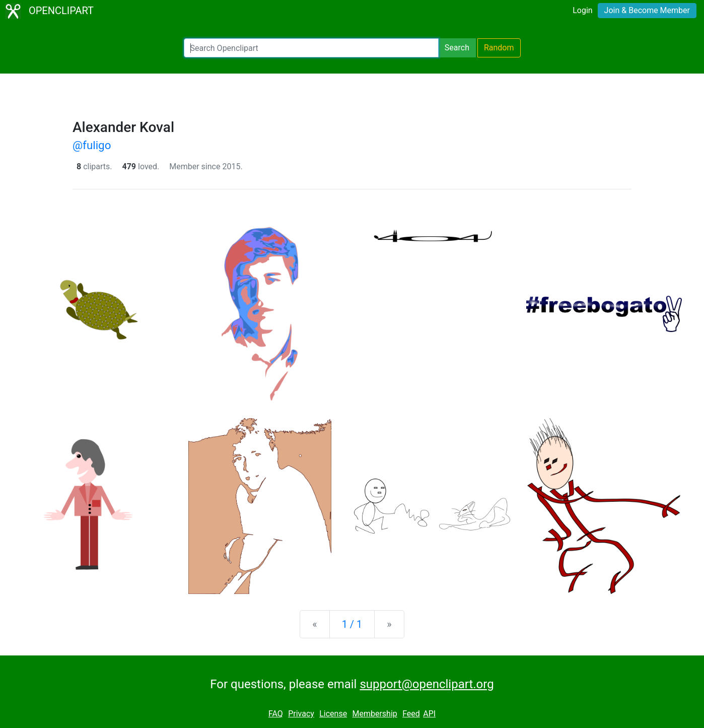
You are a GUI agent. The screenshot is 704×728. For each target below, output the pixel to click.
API (429, 714)
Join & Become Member (647, 10)
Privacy (301, 714)
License (333, 714)
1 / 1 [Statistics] (352, 624)
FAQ (276, 714)
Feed (411, 714)
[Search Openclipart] (311, 48)
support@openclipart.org (427, 684)
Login (582, 10)
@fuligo (92, 145)
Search (457, 48)
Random (499, 48)
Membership (374, 714)
